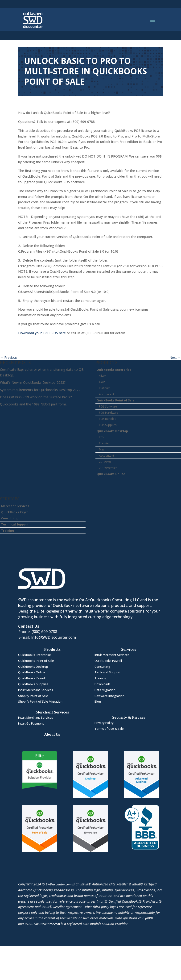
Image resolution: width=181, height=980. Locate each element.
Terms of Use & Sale (109, 729)
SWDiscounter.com (59, 884)
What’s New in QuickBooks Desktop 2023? (33, 382)
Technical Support (15, 524)
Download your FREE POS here (42, 333)
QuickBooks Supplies (33, 684)
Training (8, 531)
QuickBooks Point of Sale (115, 400)
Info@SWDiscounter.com (54, 637)
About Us (52, 734)
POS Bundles (107, 419)
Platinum (105, 388)
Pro (101, 437)
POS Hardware (109, 413)
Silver (103, 376)
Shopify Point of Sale (33, 696)
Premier (104, 443)
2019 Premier (108, 468)
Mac (102, 449)
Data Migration (105, 690)
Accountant (107, 394)
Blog (98, 701)
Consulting (9, 518)
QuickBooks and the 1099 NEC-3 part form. (33, 404)
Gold (102, 382)
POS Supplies (108, 425)
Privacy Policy (104, 723)
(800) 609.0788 (44, 632)
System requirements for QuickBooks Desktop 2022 (40, 390)
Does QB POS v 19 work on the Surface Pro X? (36, 397)
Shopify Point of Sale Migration (40, 701)
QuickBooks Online (111, 474)
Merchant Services (15, 506)
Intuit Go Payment (31, 723)
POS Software (108, 407)
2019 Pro (105, 462)
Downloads (103, 684)
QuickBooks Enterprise (114, 370)
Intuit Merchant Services (36, 690)
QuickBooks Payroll (16, 512)
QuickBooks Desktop (112, 431)
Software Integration (109, 696)
